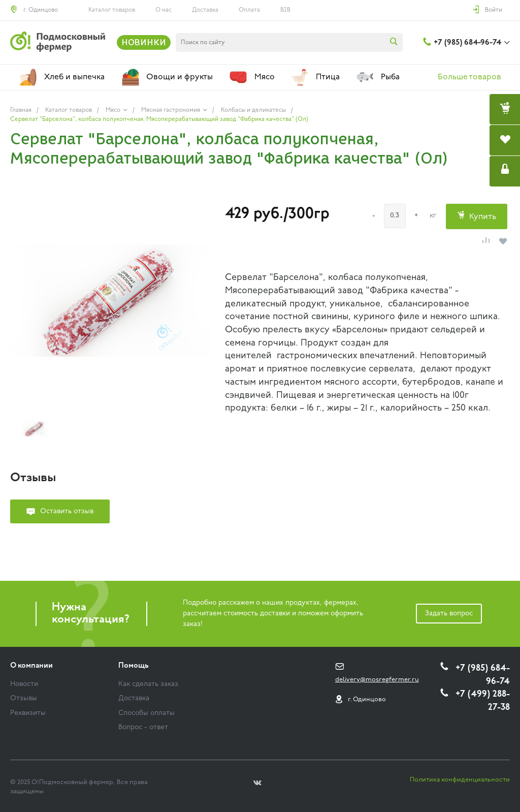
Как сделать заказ (148, 684)
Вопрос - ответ (143, 727)
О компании (31, 666)
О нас (164, 10)
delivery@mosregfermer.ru (377, 680)
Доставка (205, 10)
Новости (24, 684)
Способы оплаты (147, 713)
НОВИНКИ (144, 42)
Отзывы (24, 698)
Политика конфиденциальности (460, 780)
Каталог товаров (112, 10)
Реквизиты (28, 713)
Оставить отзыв (67, 511)
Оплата (249, 10)
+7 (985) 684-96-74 (467, 43)
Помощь (134, 666)
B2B (285, 10)
